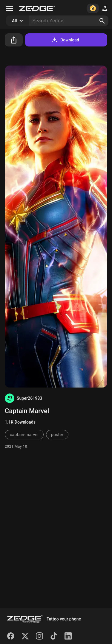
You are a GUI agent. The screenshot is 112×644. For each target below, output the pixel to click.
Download (65, 40)
